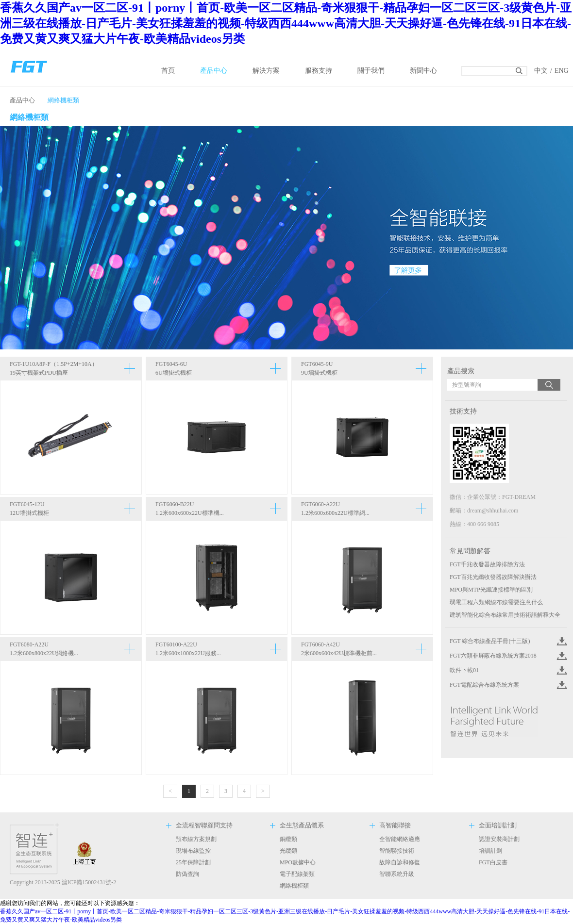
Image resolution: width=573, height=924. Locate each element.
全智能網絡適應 (400, 839)
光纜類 (288, 851)
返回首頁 (29, 66)
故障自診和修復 (400, 862)
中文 (541, 71)
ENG (562, 71)
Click (561, 641)
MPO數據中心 (298, 862)
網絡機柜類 (294, 886)
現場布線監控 (193, 851)
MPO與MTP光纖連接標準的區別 (491, 590)
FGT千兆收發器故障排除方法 (487, 564)
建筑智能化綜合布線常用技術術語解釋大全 (505, 615)
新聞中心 (423, 71)
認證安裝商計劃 (499, 839)
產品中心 (214, 71)
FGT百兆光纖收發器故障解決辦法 (493, 577)
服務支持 (319, 71)
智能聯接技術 (397, 851)
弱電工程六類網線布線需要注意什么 (496, 602)
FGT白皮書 (493, 862)
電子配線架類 (297, 874)
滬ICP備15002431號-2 (89, 882)
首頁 (168, 71)
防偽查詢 (187, 874)
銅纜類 (288, 839)
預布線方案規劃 (196, 839)
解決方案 (266, 71)
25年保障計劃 (193, 862)
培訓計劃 (490, 851)
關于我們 (371, 71)
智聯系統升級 (397, 874)
